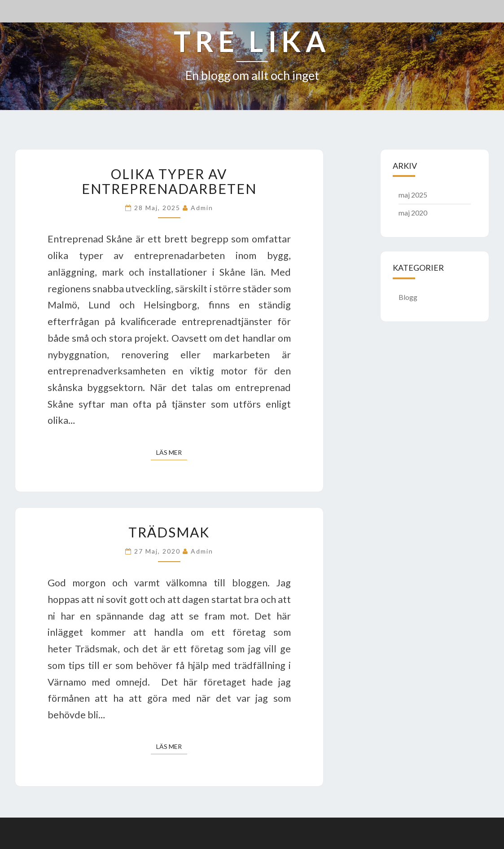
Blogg (408, 297)
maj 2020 (413, 213)
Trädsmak (169, 532)
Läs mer (172, 452)
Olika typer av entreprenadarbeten (169, 181)
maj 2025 (413, 195)
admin (202, 208)
